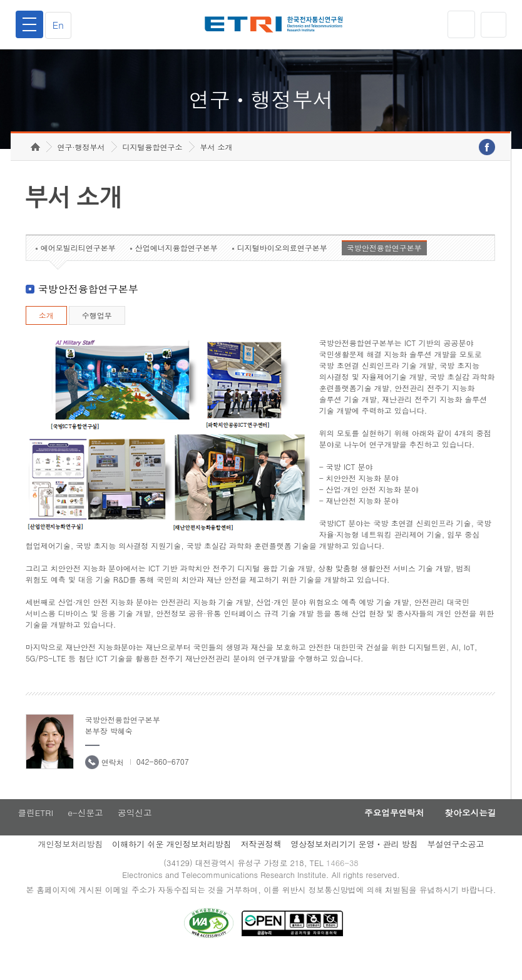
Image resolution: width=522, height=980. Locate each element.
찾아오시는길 (467, 833)
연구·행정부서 (81, 166)
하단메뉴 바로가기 (0, 0)
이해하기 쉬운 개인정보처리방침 (172, 865)
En (61, 25)
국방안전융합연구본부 (384, 267)
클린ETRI (34, 833)
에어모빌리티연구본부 (78, 267)
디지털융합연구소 (153, 166)
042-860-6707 (163, 781)
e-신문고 (86, 833)
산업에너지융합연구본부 (177, 267)
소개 (46, 334)
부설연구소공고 (456, 865)
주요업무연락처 (384, 833)
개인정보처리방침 (70, 865)
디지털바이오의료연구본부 (282, 267)
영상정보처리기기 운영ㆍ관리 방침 (354, 865)
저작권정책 (261, 865)
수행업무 (97, 334)
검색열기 (493, 24)
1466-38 (345, 884)
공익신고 (137, 833)
